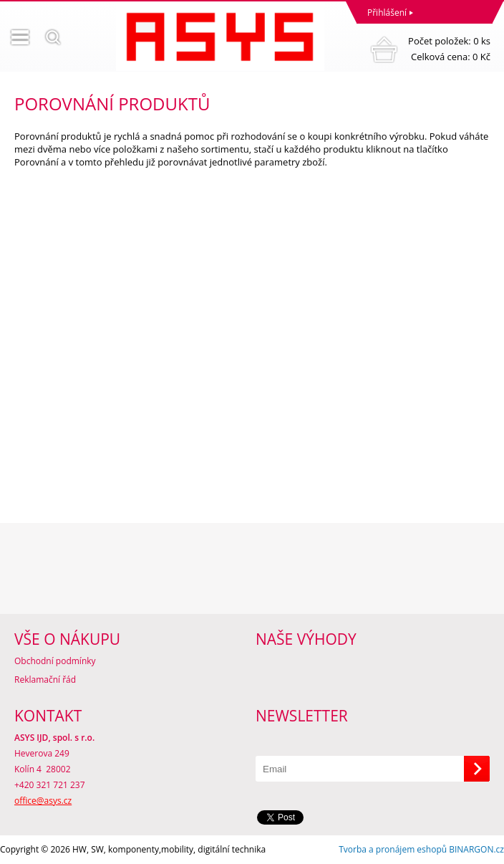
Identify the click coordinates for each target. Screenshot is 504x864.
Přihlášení (387, 13)
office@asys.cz (43, 801)
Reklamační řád (45, 680)
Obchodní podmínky (55, 661)
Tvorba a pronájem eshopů (393, 849)
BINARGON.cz (476, 849)
